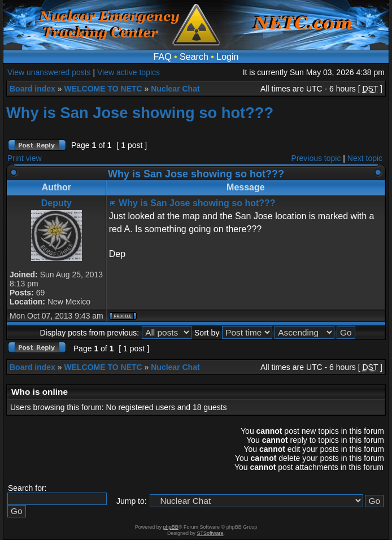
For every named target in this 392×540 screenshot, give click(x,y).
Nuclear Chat (175, 89)
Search (194, 57)
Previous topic (316, 158)
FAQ (163, 57)
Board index (32, 89)
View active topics (129, 72)
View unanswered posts (49, 72)
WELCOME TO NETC (103, 89)
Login (227, 57)
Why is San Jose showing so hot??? (140, 113)
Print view (25, 158)
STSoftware (210, 533)
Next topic (365, 158)
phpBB (171, 527)
